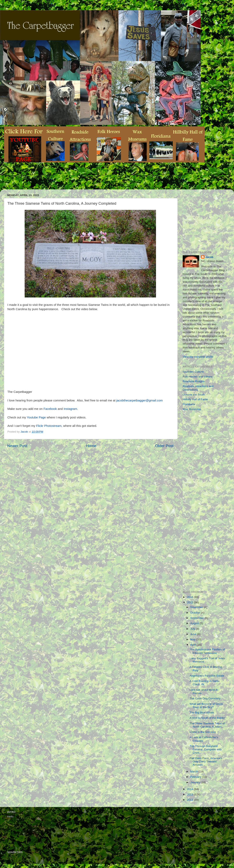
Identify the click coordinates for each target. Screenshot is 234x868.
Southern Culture (193, 372)
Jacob (209, 257)
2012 (190, 800)
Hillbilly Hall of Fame (195, 399)
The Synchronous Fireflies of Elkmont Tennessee (207, 651)
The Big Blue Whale (202, 713)
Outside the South (194, 395)
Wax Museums (192, 409)
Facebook (50, 409)
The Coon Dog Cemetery (205, 698)
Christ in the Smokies (203, 732)
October (196, 613)
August (195, 623)
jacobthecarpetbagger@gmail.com (140, 400)
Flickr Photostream (49, 426)
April (193, 645)
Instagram (70, 409)
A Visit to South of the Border (207, 718)
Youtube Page (36, 417)
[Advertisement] (79, 179)
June (194, 634)
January (196, 782)
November (197, 607)
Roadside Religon (194, 381)
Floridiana (189, 404)
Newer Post (17, 446)
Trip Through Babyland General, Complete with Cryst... (206, 749)
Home (91, 446)
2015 (190, 602)
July (193, 629)
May (193, 639)
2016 (190, 597)
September (197, 618)
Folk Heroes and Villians (198, 377)
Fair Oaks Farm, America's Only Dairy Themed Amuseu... (206, 761)
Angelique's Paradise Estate (207, 676)
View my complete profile (198, 357)
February (196, 777)
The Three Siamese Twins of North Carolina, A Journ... (207, 725)
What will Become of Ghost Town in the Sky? (206, 706)
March (194, 771)
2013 (190, 794)
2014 (190, 789)
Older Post (164, 446)
